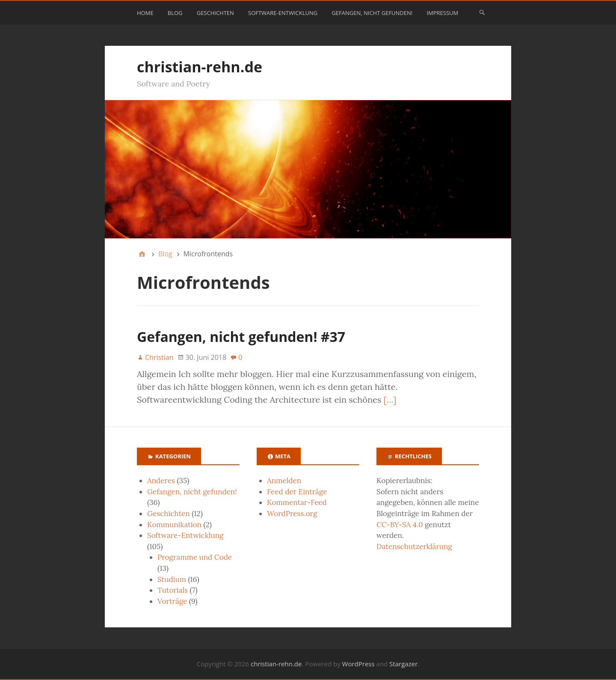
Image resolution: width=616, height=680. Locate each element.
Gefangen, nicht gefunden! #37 (241, 337)
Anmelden (284, 481)
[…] (390, 399)
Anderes (161, 481)
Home (145, 13)
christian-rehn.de (200, 67)
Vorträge (172, 601)
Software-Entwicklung (283, 13)
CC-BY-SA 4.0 (400, 525)
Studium (172, 579)
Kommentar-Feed (297, 502)
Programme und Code (195, 557)
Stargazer (403, 664)
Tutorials (173, 590)
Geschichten (215, 13)
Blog (175, 13)
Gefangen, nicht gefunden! (372, 13)
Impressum (442, 13)
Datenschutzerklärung (414, 546)
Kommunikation (174, 525)
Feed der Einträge (297, 492)
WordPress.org (292, 514)
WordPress (358, 664)
